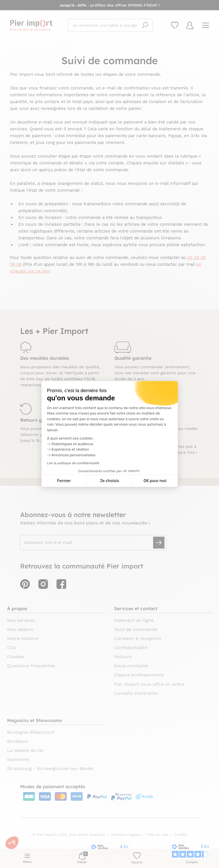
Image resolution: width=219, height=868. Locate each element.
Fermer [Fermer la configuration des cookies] (64, 481)
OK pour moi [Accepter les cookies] (155, 481)
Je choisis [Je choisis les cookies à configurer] (109, 481)
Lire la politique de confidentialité (73, 463)
